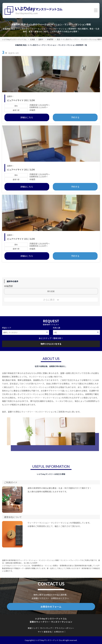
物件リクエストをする (51, 344)
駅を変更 (51, 291)
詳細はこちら (27, 117)
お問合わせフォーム (51, 607)
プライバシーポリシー (64, 628)
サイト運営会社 (45, 632)
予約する (75, 117)
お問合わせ (59, 632)
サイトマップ (46, 628)
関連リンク (33, 628)
